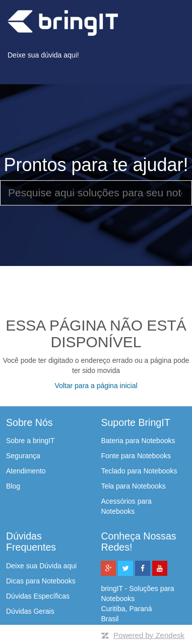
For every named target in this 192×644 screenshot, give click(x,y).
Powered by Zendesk (149, 635)
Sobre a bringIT (30, 441)
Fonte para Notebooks (136, 456)
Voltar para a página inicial (96, 386)
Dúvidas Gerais (30, 611)
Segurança (23, 456)
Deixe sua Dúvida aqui (41, 566)
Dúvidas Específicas (38, 596)
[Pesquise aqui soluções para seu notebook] (96, 193)
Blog (13, 486)
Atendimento (26, 471)
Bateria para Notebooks (138, 441)
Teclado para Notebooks (139, 471)
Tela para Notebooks (133, 486)
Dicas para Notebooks (41, 581)
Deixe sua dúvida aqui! (43, 55)
